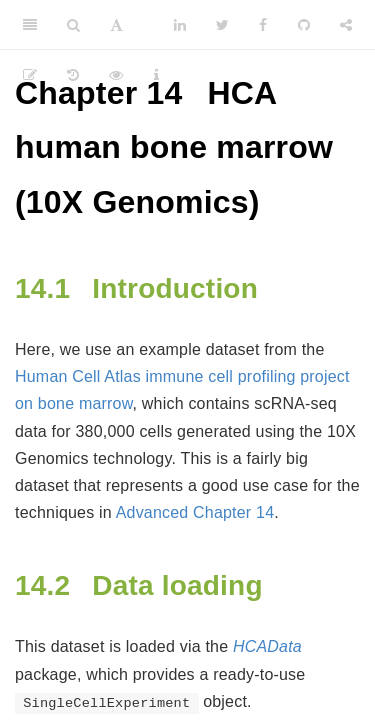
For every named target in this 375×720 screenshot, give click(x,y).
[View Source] (116, 75)
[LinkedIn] (180, 25)
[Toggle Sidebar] (30, 25)
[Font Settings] (116, 25)
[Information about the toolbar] (156, 75)
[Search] (73, 25)
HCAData (267, 646)
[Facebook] (263, 25)
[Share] (346, 25)
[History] (73, 75)
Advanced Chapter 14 (195, 512)
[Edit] (30, 75)
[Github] (304, 25)
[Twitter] (222, 25)
